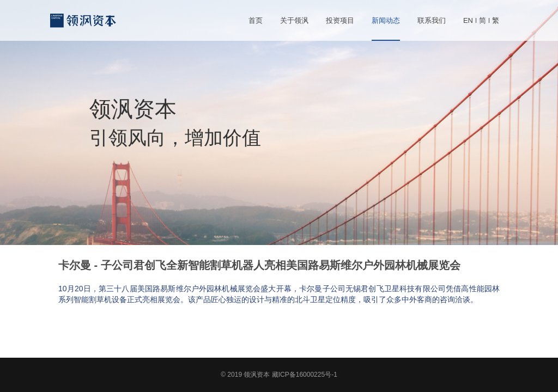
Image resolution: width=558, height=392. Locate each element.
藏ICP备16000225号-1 (305, 375)
